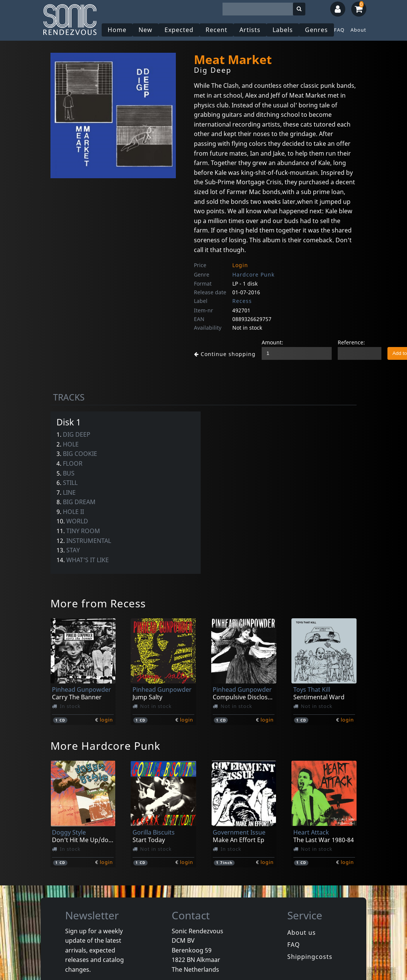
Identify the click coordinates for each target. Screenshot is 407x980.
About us (302, 933)
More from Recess (98, 603)
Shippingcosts (310, 957)
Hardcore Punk (253, 274)
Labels (284, 30)
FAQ (340, 30)
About (360, 30)
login (106, 720)
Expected (180, 30)
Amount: (266, 342)
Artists (251, 30)
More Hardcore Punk (105, 746)
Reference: (345, 342)
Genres (318, 30)
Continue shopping (222, 354)
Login (240, 265)
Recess (242, 301)
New (147, 30)
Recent (218, 30)
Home (118, 30)
